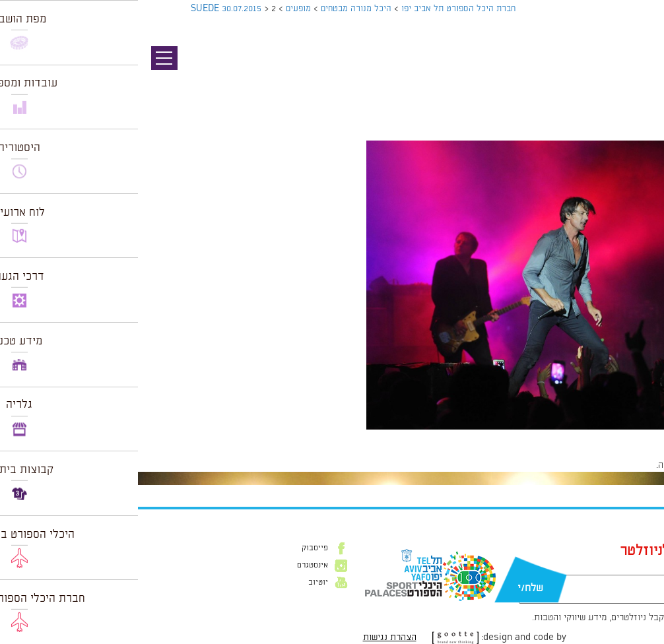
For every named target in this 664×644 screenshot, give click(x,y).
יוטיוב (180, 583)
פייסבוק (177, 548)
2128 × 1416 (572, 436)
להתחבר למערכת (620, 465)
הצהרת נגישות (252, 637)
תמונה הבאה (641, 82)
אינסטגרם (175, 565)
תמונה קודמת (639, 69)
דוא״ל (558, 568)
